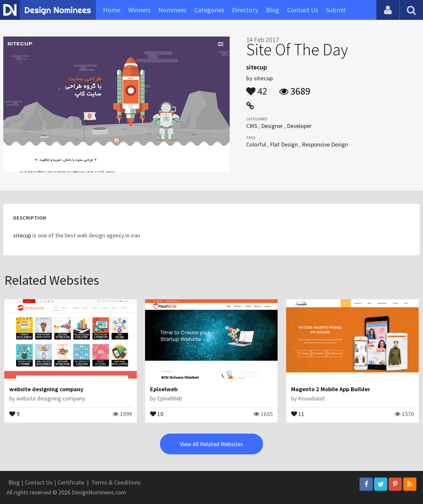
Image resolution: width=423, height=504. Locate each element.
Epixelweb (164, 389)
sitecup (23, 235)
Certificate (71, 482)
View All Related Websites (211, 444)
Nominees (172, 10)
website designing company (46, 389)
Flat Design (284, 144)
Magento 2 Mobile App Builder (331, 389)
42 (257, 88)
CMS (252, 126)
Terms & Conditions (116, 482)
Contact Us (303, 10)
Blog (273, 10)
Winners (139, 10)
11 (298, 413)
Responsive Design (325, 144)
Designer (272, 126)
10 (157, 413)
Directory (245, 10)
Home (112, 10)
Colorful (256, 144)
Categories (209, 10)
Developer (299, 126)
